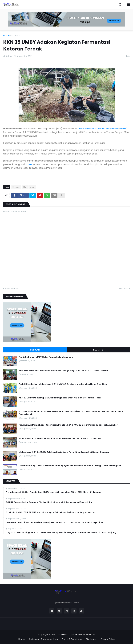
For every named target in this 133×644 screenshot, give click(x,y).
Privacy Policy (108, 639)
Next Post (123, 288)
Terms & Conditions (72, 639)
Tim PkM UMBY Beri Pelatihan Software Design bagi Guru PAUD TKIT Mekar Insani (63, 371)
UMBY (123, 129)
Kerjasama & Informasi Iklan (43, 639)
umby (32, 187)
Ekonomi (16, 35)
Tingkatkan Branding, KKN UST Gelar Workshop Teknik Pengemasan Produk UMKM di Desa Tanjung (61, 532)
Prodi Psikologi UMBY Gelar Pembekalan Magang (46, 357)
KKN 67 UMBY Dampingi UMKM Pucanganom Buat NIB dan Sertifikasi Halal (60, 398)
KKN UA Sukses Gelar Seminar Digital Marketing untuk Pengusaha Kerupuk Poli (49, 502)
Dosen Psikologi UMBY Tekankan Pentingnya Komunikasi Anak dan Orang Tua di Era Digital (70, 466)
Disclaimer (91, 639)
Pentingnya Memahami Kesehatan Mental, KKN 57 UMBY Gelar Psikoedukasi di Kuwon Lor (68, 425)
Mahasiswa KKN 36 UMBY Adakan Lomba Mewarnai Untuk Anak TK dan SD (60, 439)
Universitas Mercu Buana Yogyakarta (98, 129)
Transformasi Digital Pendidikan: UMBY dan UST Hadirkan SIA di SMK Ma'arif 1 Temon (53, 492)
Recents (98, 350)
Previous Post (12, 288)
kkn (25, 187)
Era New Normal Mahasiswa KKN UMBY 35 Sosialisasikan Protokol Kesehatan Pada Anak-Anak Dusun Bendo (71, 413)
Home (6, 35)
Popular (35, 350)
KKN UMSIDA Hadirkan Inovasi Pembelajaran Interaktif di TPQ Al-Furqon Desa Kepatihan (55, 522)
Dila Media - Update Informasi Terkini (76, 634)
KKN (30, 164)
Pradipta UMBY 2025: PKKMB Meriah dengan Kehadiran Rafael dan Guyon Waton (50, 512)
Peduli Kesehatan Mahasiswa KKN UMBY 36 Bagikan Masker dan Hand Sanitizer (63, 384)
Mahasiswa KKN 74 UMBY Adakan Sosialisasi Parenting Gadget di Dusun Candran (64, 452)
